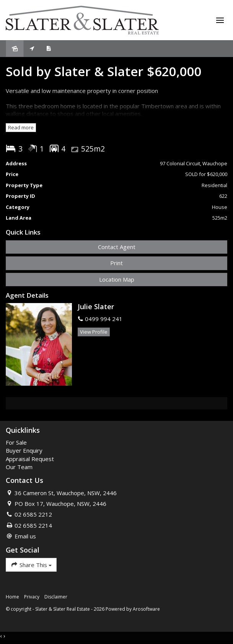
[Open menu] (220, 20)
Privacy (32, 597)
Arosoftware (146, 609)
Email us (25, 536)
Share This (31, 565)
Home (12, 597)
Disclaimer (56, 597)
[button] (116, 263)
